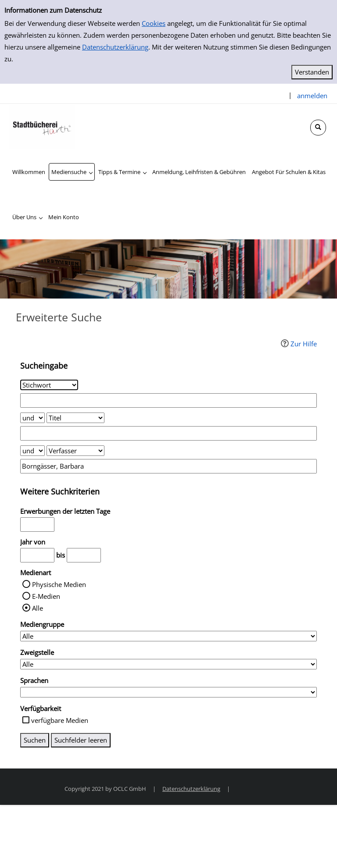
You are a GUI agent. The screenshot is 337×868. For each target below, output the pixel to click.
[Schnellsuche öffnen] (318, 128)
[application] (72, 172)
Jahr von (33, 542)
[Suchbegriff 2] (168, 433)
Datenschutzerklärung (115, 47)
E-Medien (46, 596)
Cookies (154, 23)
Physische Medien (59, 584)
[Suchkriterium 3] (75, 451)
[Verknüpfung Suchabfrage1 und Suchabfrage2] (32, 418)
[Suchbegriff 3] (168, 466)
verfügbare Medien (60, 720)
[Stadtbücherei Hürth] (42, 126)
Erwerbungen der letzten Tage (65, 511)
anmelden (312, 96)
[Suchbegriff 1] (168, 400)
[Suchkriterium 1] (49, 385)
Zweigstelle (37, 652)
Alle (38, 608)
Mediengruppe (42, 624)
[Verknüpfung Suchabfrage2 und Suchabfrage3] (32, 451)
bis (61, 555)
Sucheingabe (44, 366)
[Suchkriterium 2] (75, 418)
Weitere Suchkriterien (60, 491)
